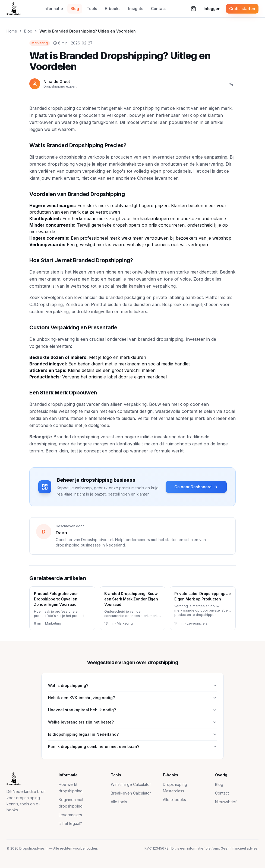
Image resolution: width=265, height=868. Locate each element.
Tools (92, 9)
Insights (136, 9)
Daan (61, 533)
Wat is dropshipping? (132, 685)
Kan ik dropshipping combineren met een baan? (132, 746)
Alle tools (119, 802)
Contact (158, 9)
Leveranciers (70, 815)
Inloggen (212, 9)
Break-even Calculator (131, 793)
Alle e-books (174, 800)
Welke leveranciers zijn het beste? (132, 722)
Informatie (53, 9)
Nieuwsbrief (226, 802)
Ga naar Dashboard (196, 487)
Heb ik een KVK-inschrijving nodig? (132, 698)
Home (12, 31)
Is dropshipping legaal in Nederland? (132, 734)
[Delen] (231, 84)
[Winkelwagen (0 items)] (193, 9)
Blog (75, 9)
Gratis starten (242, 9)
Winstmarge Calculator (131, 784)
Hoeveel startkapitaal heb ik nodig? (132, 710)
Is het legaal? (70, 823)
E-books (113, 9)
